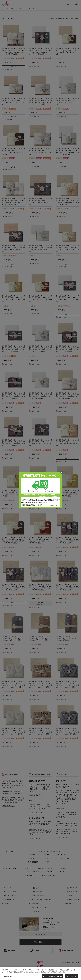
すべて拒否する (71, 976)
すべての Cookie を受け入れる (53, 976)
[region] (40, 973)
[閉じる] (78, 970)
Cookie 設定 (8, 976)
